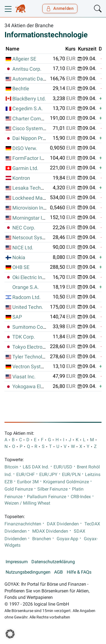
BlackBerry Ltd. (29, 99)
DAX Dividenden (63, 524)
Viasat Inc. (24, 377)
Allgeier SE (24, 59)
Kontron (21, 178)
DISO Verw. (25, 148)
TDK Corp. (24, 337)
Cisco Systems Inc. (34, 128)
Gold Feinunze (19, 489)
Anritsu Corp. (27, 69)
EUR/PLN (71, 475)
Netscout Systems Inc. (38, 238)
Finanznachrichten (23, 524)
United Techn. (28, 307)
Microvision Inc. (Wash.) (39, 208)
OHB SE (21, 267)
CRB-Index (81, 497)
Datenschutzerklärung (53, 562)
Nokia (19, 257)
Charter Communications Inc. (45, 119)
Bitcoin (11, 467)
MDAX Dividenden (50, 531)
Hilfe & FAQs (79, 572)
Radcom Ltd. (26, 297)
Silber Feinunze (52, 489)
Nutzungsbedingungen (28, 572)
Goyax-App (67, 539)
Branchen (42, 539)
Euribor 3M (28, 482)
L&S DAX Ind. (36, 467)
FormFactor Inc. (30, 158)
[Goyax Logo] (21, 9)
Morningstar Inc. (31, 218)
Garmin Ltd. (25, 168)
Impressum (17, 562)
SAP (17, 317)
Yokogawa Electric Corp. (39, 387)
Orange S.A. (26, 287)
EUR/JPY (48, 475)
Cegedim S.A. (28, 109)
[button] (10, 634)
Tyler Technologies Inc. (38, 357)
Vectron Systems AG (35, 367)
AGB (58, 572)
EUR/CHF (26, 475)
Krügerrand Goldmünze (66, 482)
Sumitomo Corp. (31, 327)
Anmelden (60, 8)
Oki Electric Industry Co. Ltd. (43, 277)
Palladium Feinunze (47, 497)
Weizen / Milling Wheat (27, 503)
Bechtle (21, 89)
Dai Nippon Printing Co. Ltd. (43, 138)
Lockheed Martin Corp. (38, 198)
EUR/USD (63, 467)
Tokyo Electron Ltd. (34, 347)
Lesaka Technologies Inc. (41, 188)
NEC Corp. (24, 228)
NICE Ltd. (23, 248)
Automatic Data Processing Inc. (47, 79)
